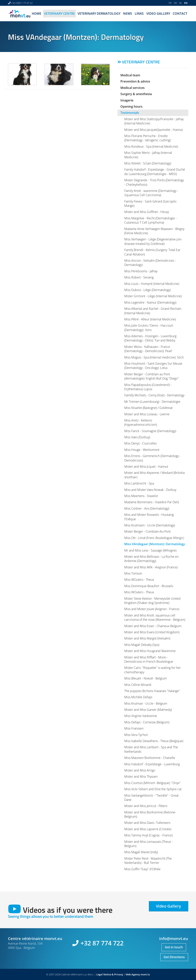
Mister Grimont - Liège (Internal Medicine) (153, 296)
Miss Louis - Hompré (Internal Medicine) (152, 284)
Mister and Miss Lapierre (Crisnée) (148, 829)
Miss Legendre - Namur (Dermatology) (150, 302)
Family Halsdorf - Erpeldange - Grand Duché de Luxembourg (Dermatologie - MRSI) (155, 172)
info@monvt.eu (174, 939)
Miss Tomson (133, 573)
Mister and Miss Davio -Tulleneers (147, 823)
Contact (180, 14)
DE (175, 3)
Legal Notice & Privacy (110, 974)
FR (170, 3)
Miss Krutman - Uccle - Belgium (146, 703)
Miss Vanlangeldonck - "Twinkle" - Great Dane (151, 798)
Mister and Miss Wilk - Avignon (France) (151, 567)
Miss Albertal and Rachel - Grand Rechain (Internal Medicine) (153, 311)
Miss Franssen (134, 728)
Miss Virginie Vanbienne (141, 716)
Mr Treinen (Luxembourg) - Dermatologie (152, 402)
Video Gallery (158, 14)
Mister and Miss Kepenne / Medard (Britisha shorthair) (154, 475)
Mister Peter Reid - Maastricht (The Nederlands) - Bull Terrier (148, 861)
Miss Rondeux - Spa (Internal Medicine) (151, 146)
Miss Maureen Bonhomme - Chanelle (150, 758)
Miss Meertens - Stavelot (141, 496)
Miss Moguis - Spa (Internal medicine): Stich (154, 357)
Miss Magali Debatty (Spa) (142, 645)
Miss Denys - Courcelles (140, 443)
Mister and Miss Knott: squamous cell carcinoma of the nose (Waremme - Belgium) (155, 617)
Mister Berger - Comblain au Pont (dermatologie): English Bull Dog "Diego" (152, 376)
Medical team (130, 75)
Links (139, 14)
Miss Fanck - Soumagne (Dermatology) (150, 431)
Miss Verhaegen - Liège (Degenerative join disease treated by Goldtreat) (153, 241)
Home (37, 14)
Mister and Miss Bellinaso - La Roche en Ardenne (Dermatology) (151, 559)
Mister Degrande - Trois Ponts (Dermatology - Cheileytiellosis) (154, 182)
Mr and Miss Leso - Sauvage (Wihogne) (150, 550)
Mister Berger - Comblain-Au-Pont (147, 531)
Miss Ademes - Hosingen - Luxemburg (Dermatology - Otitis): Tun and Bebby (150, 338)
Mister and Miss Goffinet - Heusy (147, 212)
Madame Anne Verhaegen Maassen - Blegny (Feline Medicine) (154, 231)
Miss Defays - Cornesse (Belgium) (147, 722)
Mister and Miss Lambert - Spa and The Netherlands (151, 749)
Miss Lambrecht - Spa (139, 483)
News (128, 14)
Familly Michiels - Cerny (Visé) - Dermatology (154, 395)
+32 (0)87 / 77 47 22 (22, 3)
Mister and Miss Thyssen (141, 777)
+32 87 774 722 (102, 943)
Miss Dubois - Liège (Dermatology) (147, 290)
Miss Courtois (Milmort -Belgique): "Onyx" (152, 783)
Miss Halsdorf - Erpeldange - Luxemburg (152, 764)
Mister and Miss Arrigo (140, 770)
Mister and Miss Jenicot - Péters (146, 806)
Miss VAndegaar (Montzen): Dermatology (155, 544)
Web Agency (133, 974)
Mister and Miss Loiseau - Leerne (147, 414)
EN (186, 3)
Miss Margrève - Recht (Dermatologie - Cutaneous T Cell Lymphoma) (150, 220)
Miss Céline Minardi (138, 685)
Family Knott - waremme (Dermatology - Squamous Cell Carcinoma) (151, 193)
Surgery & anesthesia (136, 94)
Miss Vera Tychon (136, 735)
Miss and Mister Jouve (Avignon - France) (152, 609)
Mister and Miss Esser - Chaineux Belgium (153, 626)
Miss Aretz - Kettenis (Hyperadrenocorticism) (141, 422)
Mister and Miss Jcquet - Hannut (146, 467)
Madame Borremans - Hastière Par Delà (152, 502)
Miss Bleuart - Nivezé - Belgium (145, 678)
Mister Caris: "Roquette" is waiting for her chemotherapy (152, 670)
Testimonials (130, 113)
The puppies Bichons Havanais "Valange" (152, 691)
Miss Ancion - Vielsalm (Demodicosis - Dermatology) (150, 263)
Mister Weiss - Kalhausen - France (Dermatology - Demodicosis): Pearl (148, 349)
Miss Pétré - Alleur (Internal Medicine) (150, 319)
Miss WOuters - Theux (139, 580)
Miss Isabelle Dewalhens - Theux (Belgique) (154, 741)
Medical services (133, 88)
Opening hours (131, 106)
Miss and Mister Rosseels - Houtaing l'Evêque (149, 517)
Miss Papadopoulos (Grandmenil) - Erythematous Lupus (148, 387)
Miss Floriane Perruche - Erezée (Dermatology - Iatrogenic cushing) (147, 138)
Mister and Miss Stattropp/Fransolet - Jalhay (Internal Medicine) (154, 121)
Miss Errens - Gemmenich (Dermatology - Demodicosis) (152, 458)
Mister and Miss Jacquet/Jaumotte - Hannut (154, 130)
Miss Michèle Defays (138, 697)
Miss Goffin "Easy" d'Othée (142, 869)
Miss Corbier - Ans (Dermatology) (147, 508)
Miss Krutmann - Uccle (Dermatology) (150, 525)
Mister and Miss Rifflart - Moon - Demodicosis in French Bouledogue (149, 659)
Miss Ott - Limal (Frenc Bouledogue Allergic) (154, 538)
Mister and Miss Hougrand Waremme (150, 651)
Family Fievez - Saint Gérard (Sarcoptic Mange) (151, 203)
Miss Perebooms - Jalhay (141, 271)
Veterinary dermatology (99, 14)
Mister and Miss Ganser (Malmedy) (148, 710)
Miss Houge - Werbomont (142, 450)
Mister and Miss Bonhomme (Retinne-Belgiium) (150, 814)
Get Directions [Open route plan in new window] (174, 957)
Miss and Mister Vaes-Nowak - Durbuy (150, 490)
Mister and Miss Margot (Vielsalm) (147, 638)
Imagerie (127, 100)
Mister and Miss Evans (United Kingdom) (152, 632)
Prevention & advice (135, 81)
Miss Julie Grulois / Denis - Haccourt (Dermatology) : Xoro (149, 328)
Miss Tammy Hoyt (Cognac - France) (148, 835)
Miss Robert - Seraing (139, 277)
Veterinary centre (59, 14)
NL (181, 3)
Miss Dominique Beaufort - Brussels (149, 586)
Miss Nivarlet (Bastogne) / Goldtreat (148, 408)
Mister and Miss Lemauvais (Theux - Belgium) (149, 844)
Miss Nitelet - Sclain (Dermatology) (148, 163)
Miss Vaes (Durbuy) (137, 437)
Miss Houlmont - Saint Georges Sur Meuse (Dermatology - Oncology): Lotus (153, 366)
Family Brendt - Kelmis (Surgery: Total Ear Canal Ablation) (152, 252)
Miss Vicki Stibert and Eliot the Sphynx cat (153, 789)
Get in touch (174, 947)
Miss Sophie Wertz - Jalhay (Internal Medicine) (148, 155)
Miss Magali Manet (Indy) (141, 852)
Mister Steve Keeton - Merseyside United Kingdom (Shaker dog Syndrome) (152, 601)
